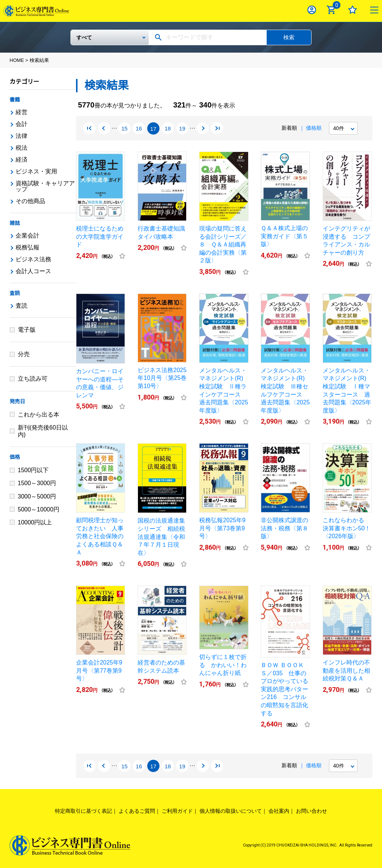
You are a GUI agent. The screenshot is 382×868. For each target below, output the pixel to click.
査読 (15, 293)
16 (139, 129)
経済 (22, 160)
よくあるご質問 (137, 811)
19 (182, 129)
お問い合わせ (312, 811)
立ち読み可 (33, 379)
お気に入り (353, 10)
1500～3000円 (37, 483)
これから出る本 (39, 415)
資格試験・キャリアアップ (45, 186)
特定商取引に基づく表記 (83, 811)
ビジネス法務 (33, 259)
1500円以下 (33, 470)
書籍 (15, 100)
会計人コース (33, 271)
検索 (289, 37)
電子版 (27, 330)
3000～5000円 (37, 496)
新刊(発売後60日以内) (43, 431)
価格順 (314, 128)
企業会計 (27, 236)
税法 (22, 148)
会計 (22, 124)
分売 (24, 354)
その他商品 (30, 201)
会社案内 (279, 811)
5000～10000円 (39, 509)
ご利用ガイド (177, 811)
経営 (22, 112)
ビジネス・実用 (36, 171)
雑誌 (15, 223)
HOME (17, 60)
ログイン (312, 10)
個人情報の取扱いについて (231, 811)
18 (168, 129)
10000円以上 (35, 522)
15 (124, 129)
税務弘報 (27, 247)
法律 (22, 136)
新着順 (289, 128)
